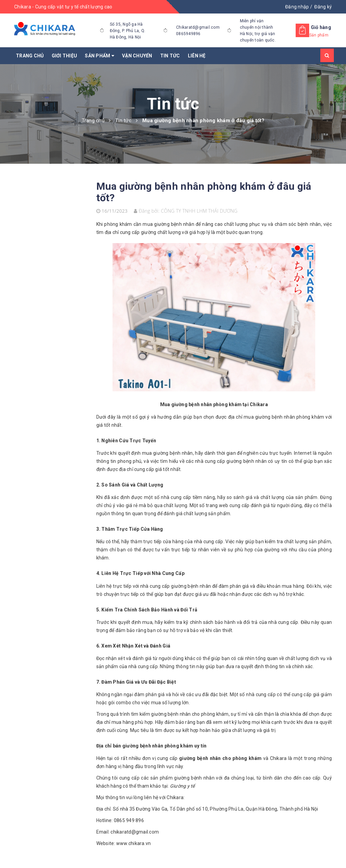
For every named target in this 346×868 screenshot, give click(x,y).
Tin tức (170, 56)
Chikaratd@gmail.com (198, 27)
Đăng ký (323, 7)
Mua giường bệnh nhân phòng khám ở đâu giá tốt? (204, 192)
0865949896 (188, 34)
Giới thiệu (65, 56)
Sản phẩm (100, 56)
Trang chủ (30, 56)
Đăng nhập (297, 7)
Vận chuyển (137, 56)
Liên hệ (197, 56)
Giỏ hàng (321, 27)
